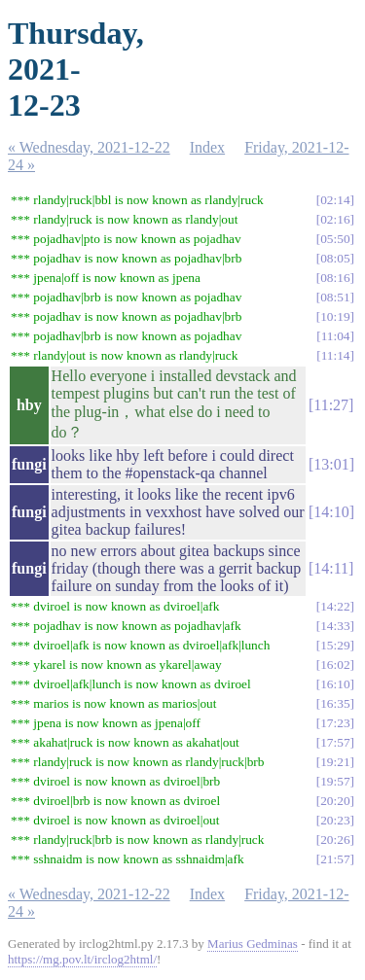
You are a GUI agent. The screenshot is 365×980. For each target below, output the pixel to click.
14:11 (331, 568)
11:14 (336, 355)
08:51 (335, 297)
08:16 (335, 278)
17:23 (335, 723)
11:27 (331, 405)
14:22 (335, 606)
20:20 (335, 801)
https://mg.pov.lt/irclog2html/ (82, 959)
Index (207, 147)
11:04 (336, 336)
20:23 (335, 820)
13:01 (331, 464)
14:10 (331, 512)
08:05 (335, 258)
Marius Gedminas (253, 944)
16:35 (335, 703)
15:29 (335, 645)
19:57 (335, 781)
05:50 (335, 239)
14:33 (335, 626)
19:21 (335, 762)
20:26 (335, 840)
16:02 (335, 665)
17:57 (335, 742)
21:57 (335, 859)
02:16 (335, 219)
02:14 (335, 200)
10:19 (335, 316)
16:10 (335, 684)
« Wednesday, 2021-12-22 (89, 147)
